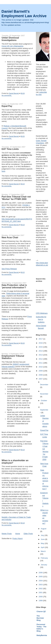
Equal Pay (7, 106)
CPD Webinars (42, 313)
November (44, 394)
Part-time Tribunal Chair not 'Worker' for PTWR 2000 (16, 198)
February (44, 558)
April (43, 547)
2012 (41, 359)
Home (18, 534)
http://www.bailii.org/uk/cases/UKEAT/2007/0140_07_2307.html (17, 220)
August (44, 529)
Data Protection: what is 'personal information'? (14, 286)
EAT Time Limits (10, 149)
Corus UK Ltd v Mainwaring (12, 46)
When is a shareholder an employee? (15, 462)
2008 (41, 375)
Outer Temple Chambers (41, 142)
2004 (41, 581)
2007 (41, 379)
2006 (41, 573)
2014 (41, 351)
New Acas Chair (10, 237)
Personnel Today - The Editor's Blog (41, 628)
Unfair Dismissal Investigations (10, 39)
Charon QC (41, 611)
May (43, 543)
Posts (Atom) (18, 538)
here (3, 171)
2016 (41, 343)
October (44, 401)
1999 (41, 601)
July (43, 535)
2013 (41, 355)
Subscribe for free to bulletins (41, 319)
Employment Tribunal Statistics (13, 357)
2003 (41, 585)
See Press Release (9, 269)
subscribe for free (41, 93)
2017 (41, 339)
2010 (41, 367)
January (44, 565)
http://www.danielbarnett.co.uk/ (42, 264)
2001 (41, 592)
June (43, 539)
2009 (41, 371)
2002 (41, 589)
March (43, 551)
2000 (41, 597)
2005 (41, 577)
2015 (41, 347)
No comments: (7, 95)
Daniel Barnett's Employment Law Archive (24, 14)
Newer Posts (7, 534)
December (44, 385)
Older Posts (28, 534)
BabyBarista (42, 635)
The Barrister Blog (40, 618)
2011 (41, 363)
